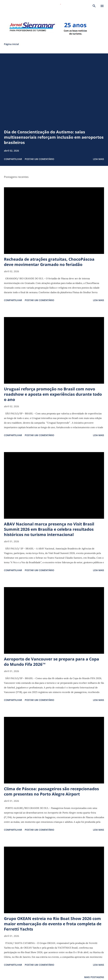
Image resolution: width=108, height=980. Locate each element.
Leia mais (99, 159)
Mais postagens (94, 977)
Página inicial (11, 44)
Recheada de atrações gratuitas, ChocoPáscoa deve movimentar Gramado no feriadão (49, 262)
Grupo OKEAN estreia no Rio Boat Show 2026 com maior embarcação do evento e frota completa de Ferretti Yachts (53, 924)
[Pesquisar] (94, 6)
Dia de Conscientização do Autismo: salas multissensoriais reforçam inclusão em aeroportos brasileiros (54, 137)
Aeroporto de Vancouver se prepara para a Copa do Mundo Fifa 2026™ (52, 662)
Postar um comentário (39, 159)
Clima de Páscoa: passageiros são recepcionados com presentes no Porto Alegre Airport (51, 791)
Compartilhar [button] (13, 159)
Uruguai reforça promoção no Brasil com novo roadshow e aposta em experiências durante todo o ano (53, 394)
